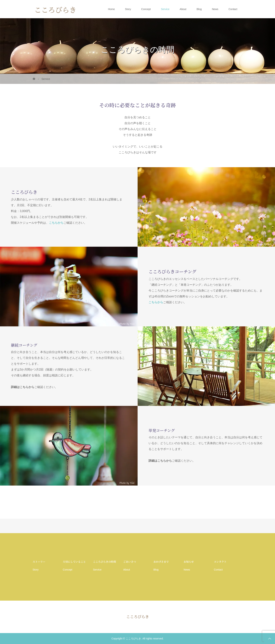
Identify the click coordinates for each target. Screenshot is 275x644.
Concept (146, 9)
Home (111, 9)
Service (165, 9)
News (215, 9)
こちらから (56, 223)
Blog (199, 9)
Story (128, 9)
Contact (233, 9)
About (183, 9)
